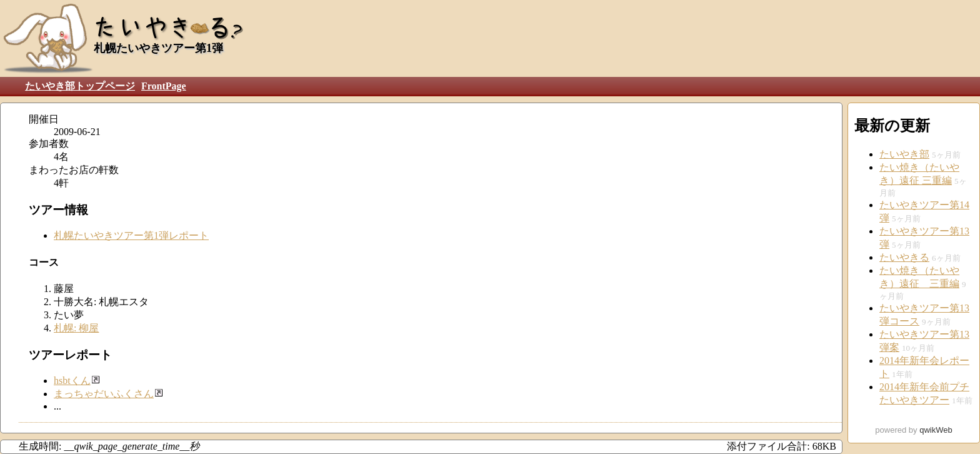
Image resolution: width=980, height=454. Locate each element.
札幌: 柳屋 (76, 328)
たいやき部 (904, 154)
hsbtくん (72, 381)
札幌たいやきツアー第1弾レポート (131, 235)
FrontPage (164, 86)
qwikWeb (936, 430)
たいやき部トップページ (80, 86)
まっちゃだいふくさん (104, 394)
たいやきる (904, 257)
